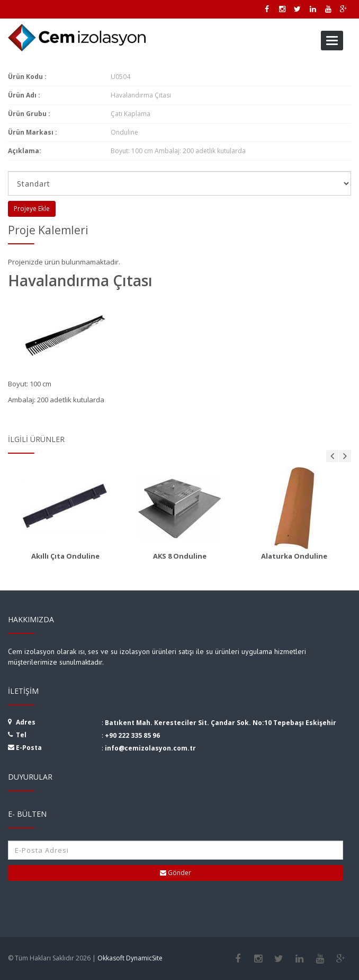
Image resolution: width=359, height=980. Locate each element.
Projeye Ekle (32, 209)
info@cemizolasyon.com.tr (150, 748)
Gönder (176, 873)
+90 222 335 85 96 (132, 735)
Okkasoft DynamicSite (130, 958)
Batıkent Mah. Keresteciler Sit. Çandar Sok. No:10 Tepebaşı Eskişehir (221, 723)
